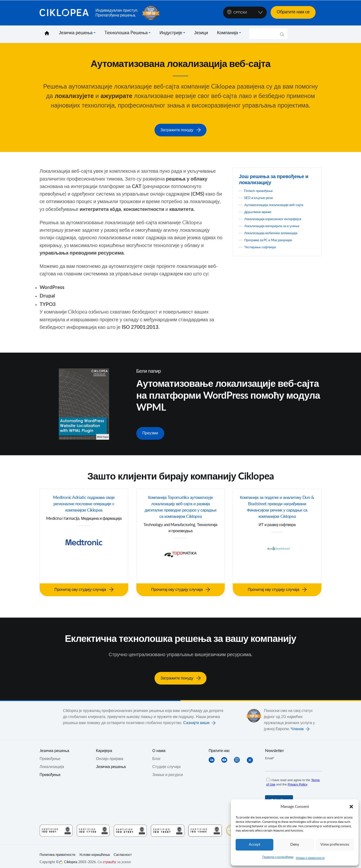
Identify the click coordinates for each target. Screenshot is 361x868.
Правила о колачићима (278, 857)
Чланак (297, 724)
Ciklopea (66, 13)
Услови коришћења (95, 850)
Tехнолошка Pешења (126, 33)
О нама (159, 746)
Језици (201, 33)
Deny (295, 845)
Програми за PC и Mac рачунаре (273, 245)
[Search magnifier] (282, 36)
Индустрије (171, 33)
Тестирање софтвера (263, 252)
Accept (255, 845)
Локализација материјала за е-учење (278, 231)
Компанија (228, 33)
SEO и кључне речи (262, 196)
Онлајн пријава (110, 754)
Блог (157, 754)
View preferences (335, 845)
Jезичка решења (54, 746)
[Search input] (266, 34)
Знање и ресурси (168, 770)
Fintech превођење (261, 189)
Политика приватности (57, 850)
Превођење (50, 770)
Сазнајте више (196, 718)
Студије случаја (166, 762)
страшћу (109, 857)
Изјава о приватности (310, 858)
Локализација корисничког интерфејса (279, 223)
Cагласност (123, 850)
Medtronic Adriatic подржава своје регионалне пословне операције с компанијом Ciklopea (84, 503)
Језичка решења (76, 33)
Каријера (104, 746)
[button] (351, 807)
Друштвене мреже (261, 216)
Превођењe (50, 754)
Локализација (52, 762)
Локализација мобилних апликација (276, 238)
